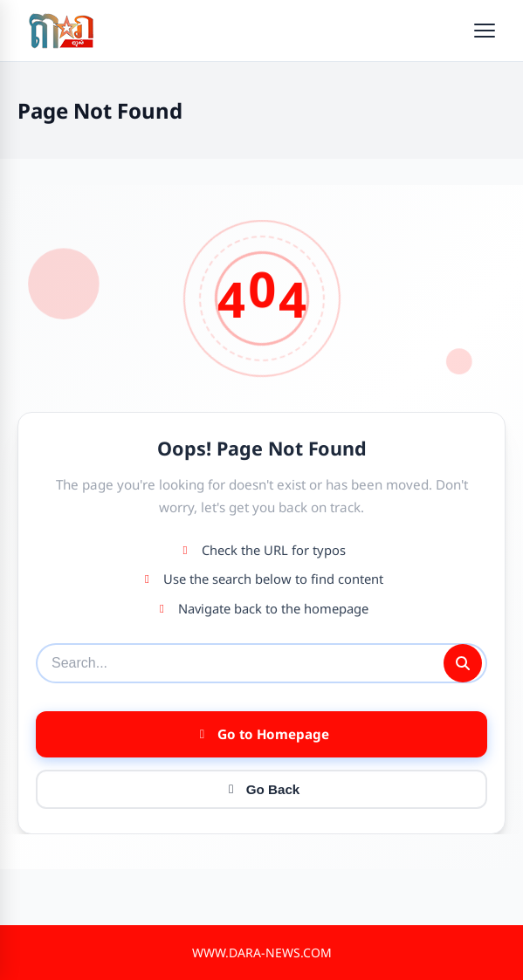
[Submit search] (463, 663)
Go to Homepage (262, 734)
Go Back (262, 789)
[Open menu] (485, 31)
